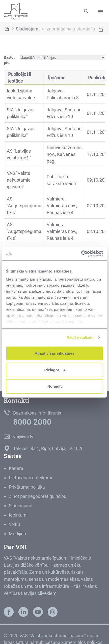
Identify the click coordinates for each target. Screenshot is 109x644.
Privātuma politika (27, 487)
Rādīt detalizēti (80, 337)
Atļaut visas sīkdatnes (54, 353)
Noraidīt (55, 386)
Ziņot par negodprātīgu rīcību (38, 496)
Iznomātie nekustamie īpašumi (76, 29)
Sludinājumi (28, 29)
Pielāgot (55, 370)
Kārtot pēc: (9, 60)
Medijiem (18, 534)
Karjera (16, 468)
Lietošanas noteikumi (30, 478)
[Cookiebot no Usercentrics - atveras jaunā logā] (81, 253)
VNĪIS (15, 524)
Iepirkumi (18, 515)
